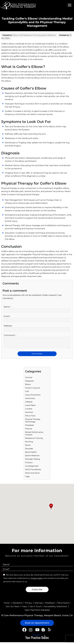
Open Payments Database (37, 612)
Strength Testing (33, 461)
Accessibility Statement (56, 608)
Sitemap (39, 605)
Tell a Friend (63, 605)
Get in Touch (36, 608)
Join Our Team (13, 608)
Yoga (27, 478)
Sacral (28, 447)
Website (8, 326)
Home (7, 605)
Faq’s (25, 608)
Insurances (30, 400)
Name (7, 307)
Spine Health (31, 454)
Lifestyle (29, 404)
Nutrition (29, 414)
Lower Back (30, 407)
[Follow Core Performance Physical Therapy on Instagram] (30, 632)
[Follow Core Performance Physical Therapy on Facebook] (24, 632)
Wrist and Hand (32, 475)
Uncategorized (32, 468)
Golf (20, 35)
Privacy (29, 605)
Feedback (50, 605)
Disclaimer (18, 605)
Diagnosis (29, 383)
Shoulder (29, 450)
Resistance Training (32, 35)
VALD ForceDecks (33, 471)
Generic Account (33, 390)
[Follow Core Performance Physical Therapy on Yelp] (50, 632)
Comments (10, 335)
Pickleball (29, 427)
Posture (29, 430)
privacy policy (37, 580)
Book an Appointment (37, 625)
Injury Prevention (33, 397)
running (29, 443)
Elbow (15, 35)
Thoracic (29, 464)
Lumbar (29, 411)
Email (7, 316)
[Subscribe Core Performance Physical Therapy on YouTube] (37, 632)
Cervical (29, 379)
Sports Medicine (49, 35)
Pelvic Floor (30, 417)
